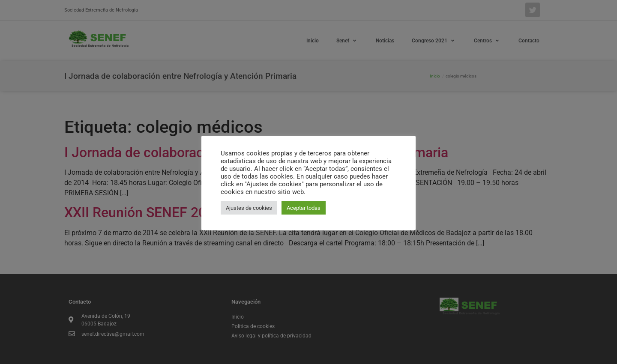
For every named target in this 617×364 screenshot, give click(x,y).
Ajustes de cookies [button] (249, 208)
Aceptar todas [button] (304, 208)
